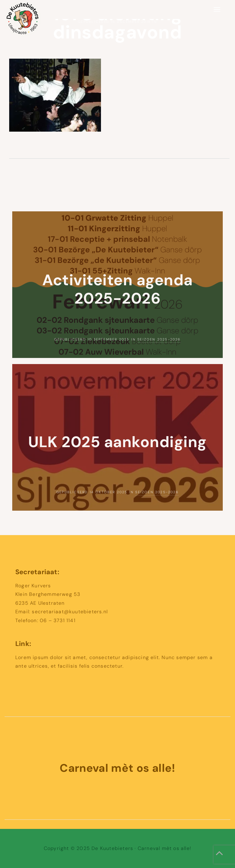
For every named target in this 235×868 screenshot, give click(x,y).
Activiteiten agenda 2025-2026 (117, 289)
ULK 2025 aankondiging (117, 442)
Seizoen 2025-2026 (159, 339)
